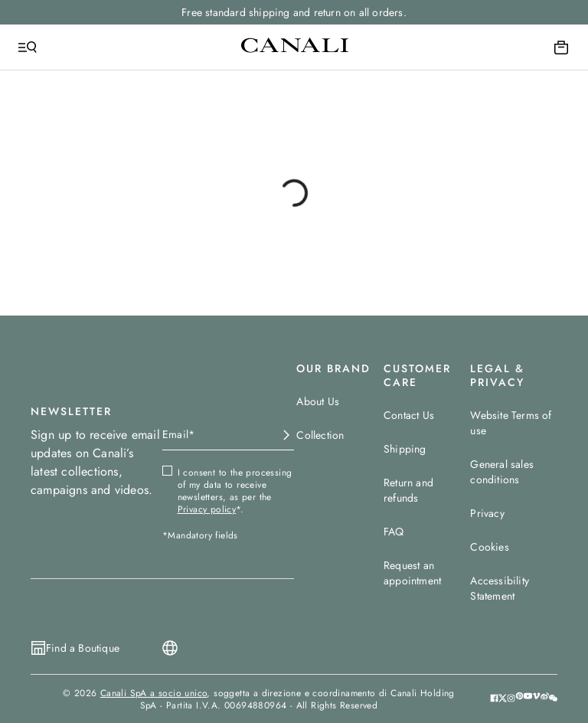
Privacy (487, 513)
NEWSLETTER (71, 411)
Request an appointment (412, 573)
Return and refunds (408, 490)
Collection (320, 435)
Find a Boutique (83, 648)
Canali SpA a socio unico (154, 693)
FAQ (394, 532)
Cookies (489, 547)
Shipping (405, 449)
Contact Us (409, 415)
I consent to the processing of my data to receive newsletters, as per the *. (235, 491)
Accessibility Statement (500, 588)
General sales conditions (502, 472)
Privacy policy (207, 509)
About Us (318, 401)
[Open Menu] (28, 47)
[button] (553, 698)
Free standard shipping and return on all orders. (294, 12)
